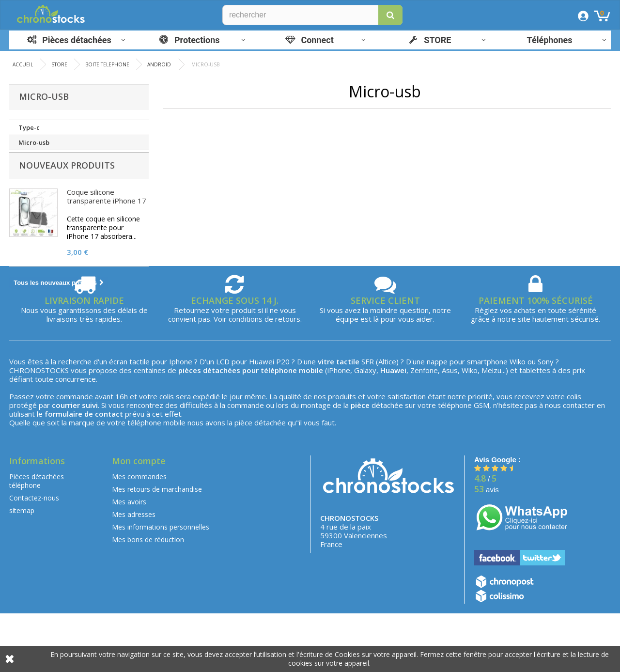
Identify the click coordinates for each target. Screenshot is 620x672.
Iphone (181, 421)
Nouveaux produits (67, 177)
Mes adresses (134, 573)
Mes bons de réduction (148, 599)
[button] (390, 15)
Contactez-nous (34, 557)
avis (487, 549)
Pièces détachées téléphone (37, 540)
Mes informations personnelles (161, 586)
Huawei (262, 421)
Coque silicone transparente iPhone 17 (107, 208)
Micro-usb (34, 142)
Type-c (29, 127)
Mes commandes (139, 536)
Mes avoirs (129, 561)
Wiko (518, 421)
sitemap (22, 570)
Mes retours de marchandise (157, 548)
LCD (223, 421)
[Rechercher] (312, 15)
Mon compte (139, 520)
